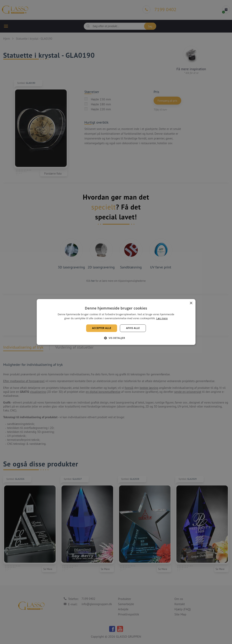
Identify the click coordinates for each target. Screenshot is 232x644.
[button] (116, 338)
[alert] (116, 322)
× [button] (191, 303)
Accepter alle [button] (102, 328)
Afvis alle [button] (133, 328)
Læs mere (162, 319)
